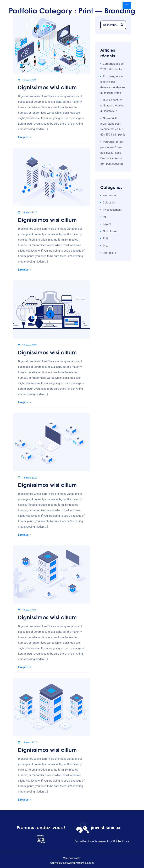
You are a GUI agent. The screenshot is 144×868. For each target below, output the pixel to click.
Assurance (109, 195)
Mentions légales (72, 858)
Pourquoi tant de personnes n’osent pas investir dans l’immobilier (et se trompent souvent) (112, 153)
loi (104, 217)
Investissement (112, 210)
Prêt (105, 238)
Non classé (110, 231)
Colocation (110, 203)
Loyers (107, 224)
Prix (105, 246)
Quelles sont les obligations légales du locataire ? (112, 106)
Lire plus (24, 137)
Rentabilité (109, 253)
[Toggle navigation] (127, 5)
